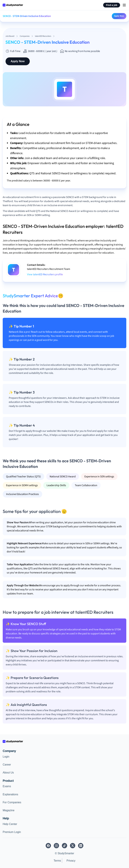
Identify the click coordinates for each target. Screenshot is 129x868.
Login (6, 757)
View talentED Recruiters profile (45, 274)
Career (7, 765)
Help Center (10, 824)
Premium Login (12, 832)
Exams (7, 786)
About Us (8, 773)
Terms (57, 861)
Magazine (9, 810)
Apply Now (119, 16)
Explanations (10, 794)
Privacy (71, 861)
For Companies (12, 802)
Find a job (112, 5)
